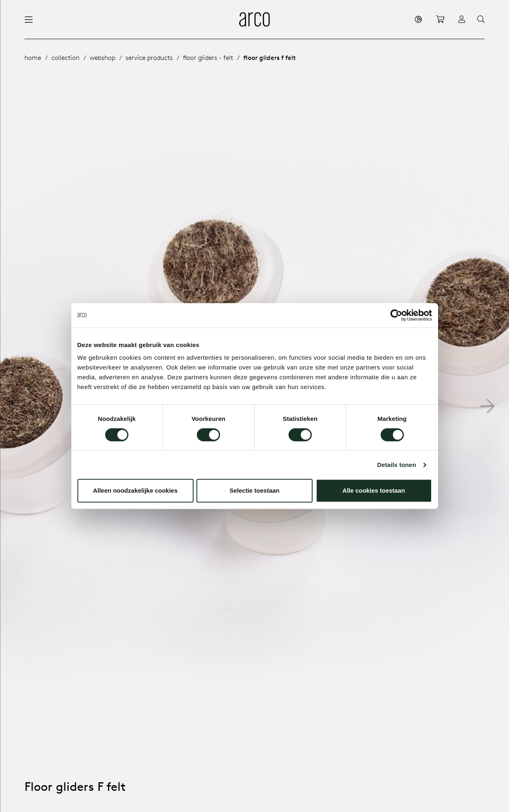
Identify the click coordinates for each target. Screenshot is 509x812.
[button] (487, 406)
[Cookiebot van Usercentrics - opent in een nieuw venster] (396, 315)
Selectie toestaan (254, 490)
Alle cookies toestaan (373, 490)
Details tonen (397, 465)
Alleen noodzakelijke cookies (135, 490)
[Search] (481, 20)
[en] (418, 19)
